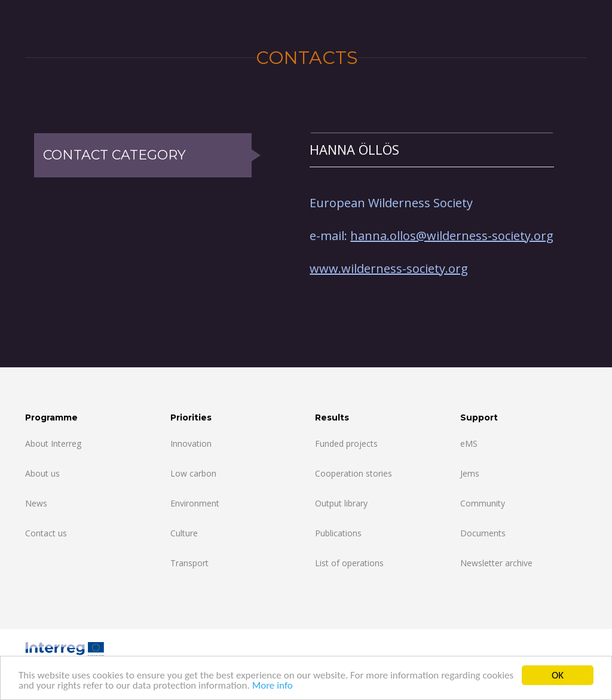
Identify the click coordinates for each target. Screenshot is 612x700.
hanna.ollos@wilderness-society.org (452, 236)
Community (483, 503)
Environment (195, 503)
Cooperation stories (354, 473)
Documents (483, 533)
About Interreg (53, 443)
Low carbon (193, 473)
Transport (189, 563)
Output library (341, 503)
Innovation (191, 443)
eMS (469, 443)
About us (42, 473)
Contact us (46, 533)
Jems (470, 473)
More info (273, 687)
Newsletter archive (496, 563)
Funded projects (346, 443)
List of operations (349, 563)
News (36, 503)
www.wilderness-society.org (389, 268)
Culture (184, 533)
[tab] (432, 150)
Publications (338, 533)
